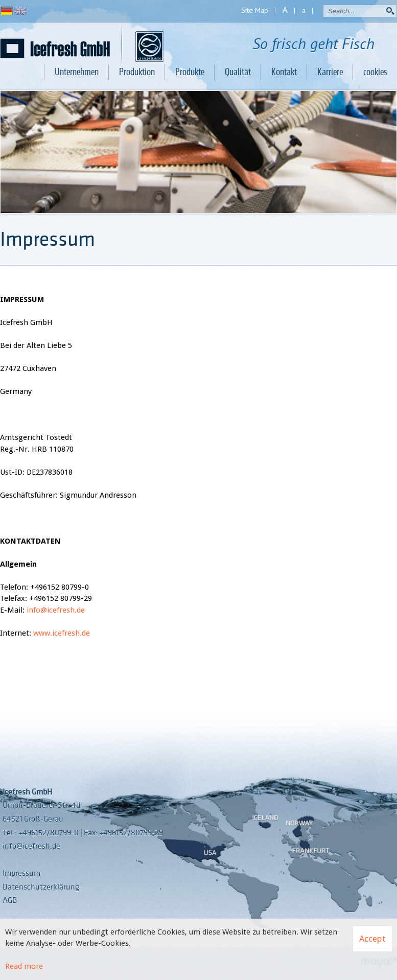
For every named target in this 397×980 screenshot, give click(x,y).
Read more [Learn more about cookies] (24, 966)
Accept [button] (372, 939)
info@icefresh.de (56, 610)
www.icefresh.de (62, 633)
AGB (10, 900)
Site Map (255, 10)
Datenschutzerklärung (41, 887)
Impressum (21, 873)
